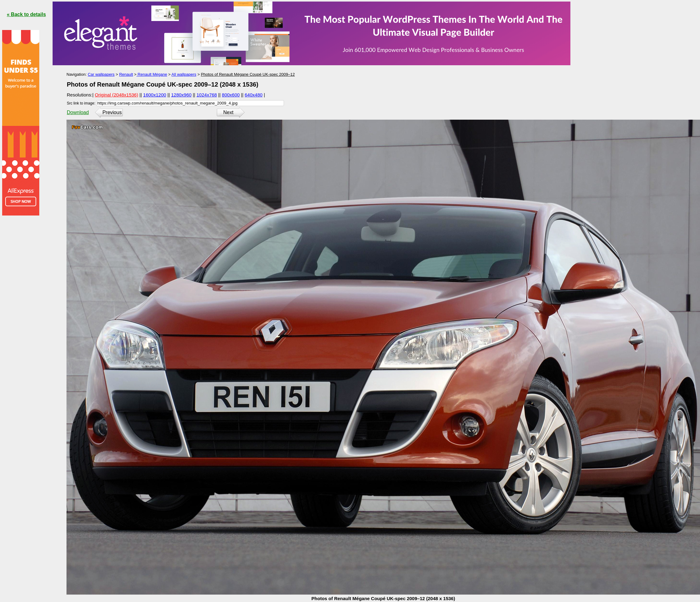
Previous (112, 112)
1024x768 (207, 95)
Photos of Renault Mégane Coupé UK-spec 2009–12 (248, 74)
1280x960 (181, 95)
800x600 (231, 95)
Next (228, 112)
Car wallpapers (101, 74)
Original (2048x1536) (117, 95)
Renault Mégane (152, 74)
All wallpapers (184, 74)
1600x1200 (155, 95)
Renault (126, 74)
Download (78, 112)
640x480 (254, 95)
